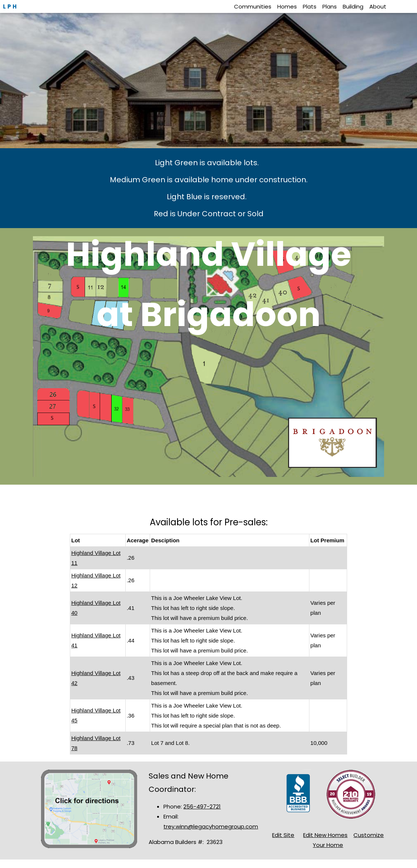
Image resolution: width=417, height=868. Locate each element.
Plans (330, 6)
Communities (253, 6)
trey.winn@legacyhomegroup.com (211, 826)
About (378, 6)
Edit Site (283, 835)
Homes (287, 6)
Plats (310, 6)
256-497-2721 (202, 806)
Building (353, 6)
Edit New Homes (325, 835)
